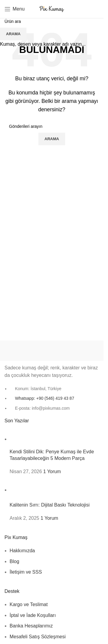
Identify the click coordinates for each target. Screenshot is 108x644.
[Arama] (93, 9)
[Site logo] (52, 9)
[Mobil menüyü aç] (15, 9)
